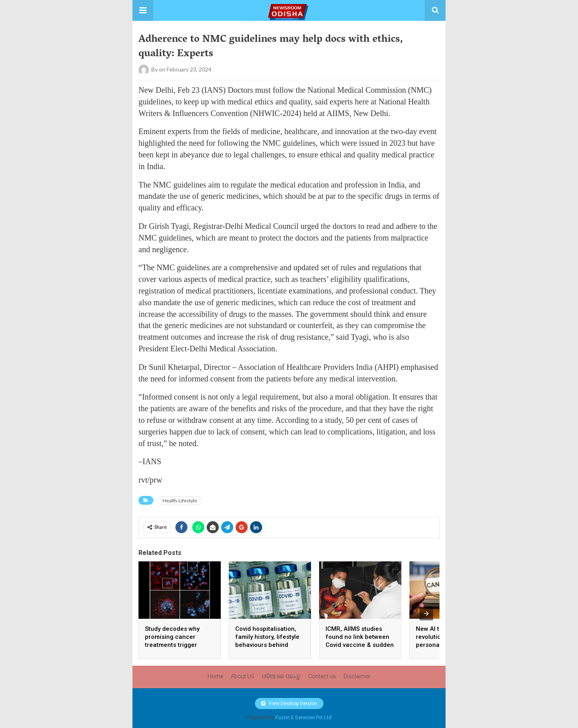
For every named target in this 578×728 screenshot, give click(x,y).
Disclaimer (357, 676)
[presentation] (426, 614)
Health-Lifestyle (180, 501)
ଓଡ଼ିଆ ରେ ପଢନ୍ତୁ (281, 676)
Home (215, 676)
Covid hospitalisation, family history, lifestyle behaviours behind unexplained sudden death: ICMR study (267, 645)
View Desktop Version (289, 704)
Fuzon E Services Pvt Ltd (303, 717)
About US (243, 676)
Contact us (322, 676)
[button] (143, 10)
